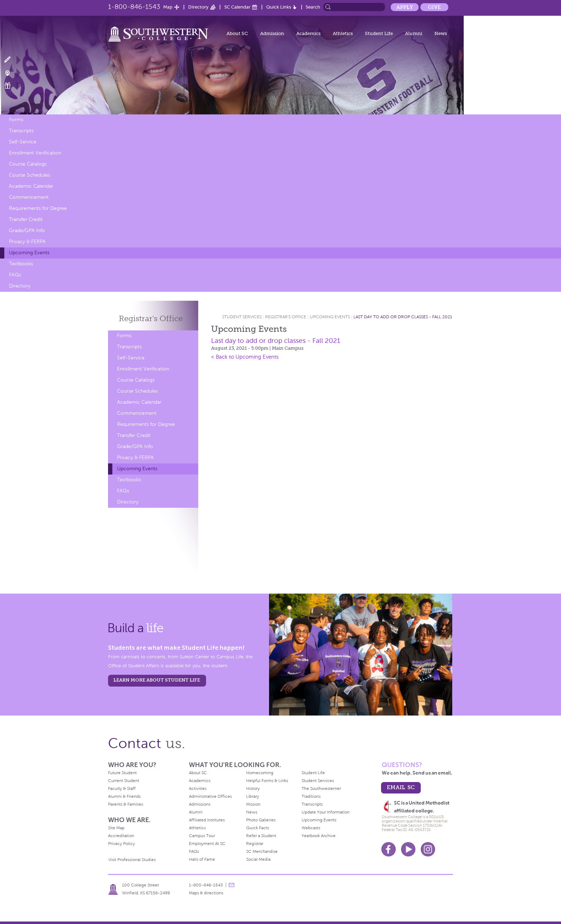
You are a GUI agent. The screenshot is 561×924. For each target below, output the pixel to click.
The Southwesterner (321, 788)
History (253, 788)
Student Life (379, 33)
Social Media (258, 859)
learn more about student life (157, 680)
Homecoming (260, 773)
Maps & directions (206, 893)
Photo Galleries (261, 820)
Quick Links (279, 7)
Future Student (122, 773)
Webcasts (311, 828)
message (231, 885)
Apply (405, 7)
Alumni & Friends (124, 796)
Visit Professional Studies (132, 860)
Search (313, 7)
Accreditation (121, 836)
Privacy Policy (121, 844)
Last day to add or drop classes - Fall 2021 (403, 317)
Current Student (124, 781)
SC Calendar (237, 7)
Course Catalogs (28, 164)
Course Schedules (30, 175)
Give (434, 7)
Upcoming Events (29, 253)
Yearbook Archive (319, 836)
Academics (308, 33)
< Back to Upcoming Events (245, 357)
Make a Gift (12, 86)
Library (253, 796)
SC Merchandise (262, 851)
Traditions (311, 796)
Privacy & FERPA (27, 242)
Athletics (343, 33)
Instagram (428, 849)
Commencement (29, 197)
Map (168, 7)
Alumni (414, 33)
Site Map (116, 828)
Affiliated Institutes (207, 820)
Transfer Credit (26, 219)
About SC (237, 33)
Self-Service (23, 142)
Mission (253, 804)
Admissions (200, 804)
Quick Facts (258, 828)
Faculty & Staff (122, 788)
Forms (16, 120)
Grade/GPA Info (27, 230)
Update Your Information (326, 812)
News (441, 33)
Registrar (255, 844)
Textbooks (21, 264)
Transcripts (21, 131)
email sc (401, 787)
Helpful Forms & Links (267, 781)
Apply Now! (12, 60)
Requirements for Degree (38, 208)
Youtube (408, 849)
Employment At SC (207, 844)
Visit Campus (12, 73)
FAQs (15, 275)
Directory (198, 7)
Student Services (242, 317)
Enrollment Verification (35, 153)
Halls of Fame (202, 859)
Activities (198, 788)
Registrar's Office (286, 317)
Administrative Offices (210, 796)
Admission (272, 33)
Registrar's (151, 318)
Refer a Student (261, 836)
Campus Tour (202, 836)
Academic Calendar (31, 186)
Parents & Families (126, 804)
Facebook (389, 849)
